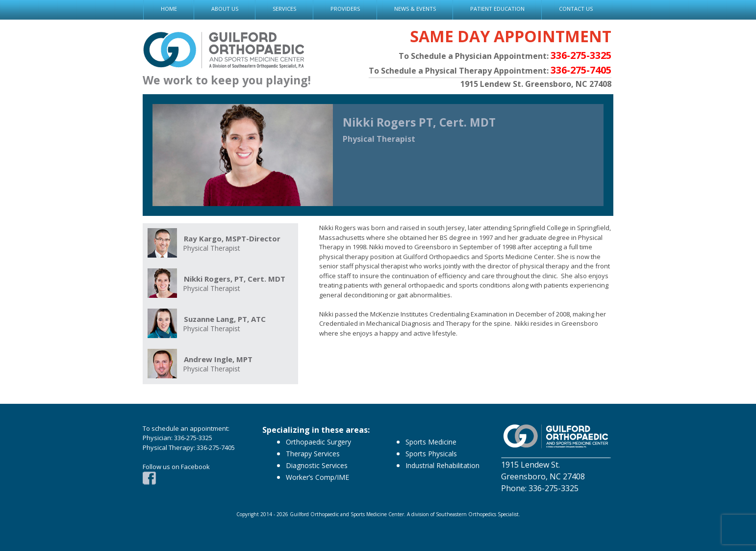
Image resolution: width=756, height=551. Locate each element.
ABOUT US (225, 9)
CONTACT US (576, 9)
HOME (169, 9)
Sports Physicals (431, 454)
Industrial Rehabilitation (442, 465)
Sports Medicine (431, 442)
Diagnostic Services (317, 465)
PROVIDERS (345, 9)
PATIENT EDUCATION (497, 9)
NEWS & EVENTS (415, 9)
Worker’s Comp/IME (317, 477)
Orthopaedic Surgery (318, 442)
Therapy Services (313, 454)
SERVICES (284, 9)
